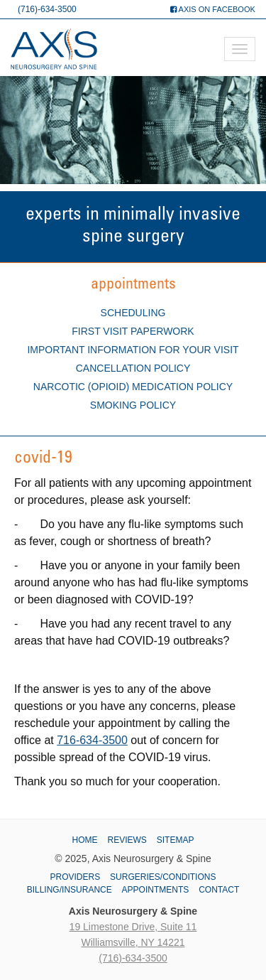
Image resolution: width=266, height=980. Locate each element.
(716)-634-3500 (47, 9)
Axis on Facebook (213, 9)
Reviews (127, 840)
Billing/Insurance (70, 890)
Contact (219, 890)
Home (85, 840)
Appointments (156, 890)
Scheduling (133, 313)
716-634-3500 (92, 740)
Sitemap (176, 840)
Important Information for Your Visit (133, 350)
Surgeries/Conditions (163, 877)
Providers (76, 877)
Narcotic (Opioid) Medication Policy (133, 387)
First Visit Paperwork (133, 331)
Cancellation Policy (133, 368)
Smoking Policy (133, 405)
